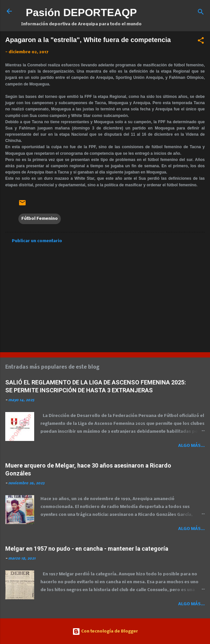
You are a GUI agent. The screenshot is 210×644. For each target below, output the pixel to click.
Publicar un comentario (37, 241)
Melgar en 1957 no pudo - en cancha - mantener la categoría (87, 549)
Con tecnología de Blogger (105, 631)
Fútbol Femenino (40, 219)
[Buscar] (201, 13)
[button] (201, 42)
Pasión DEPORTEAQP (82, 12)
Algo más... (191, 446)
